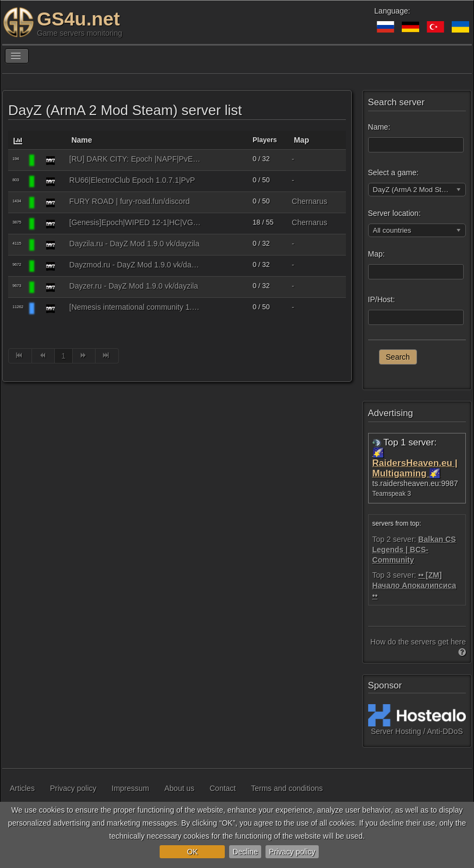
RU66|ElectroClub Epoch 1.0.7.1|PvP (132, 180)
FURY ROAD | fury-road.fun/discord (130, 201)
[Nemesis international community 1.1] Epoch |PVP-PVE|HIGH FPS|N (136, 307)
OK (192, 852)
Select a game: (393, 173)
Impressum (131, 788)
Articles (22, 788)
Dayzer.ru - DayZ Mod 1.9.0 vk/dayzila (134, 286)
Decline (245, 852)
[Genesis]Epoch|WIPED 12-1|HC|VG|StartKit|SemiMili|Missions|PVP (136, 222)
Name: (379, 127)
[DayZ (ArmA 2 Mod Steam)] (50, 160)
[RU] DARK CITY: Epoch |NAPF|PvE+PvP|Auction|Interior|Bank (136, 159)
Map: (377, 254)
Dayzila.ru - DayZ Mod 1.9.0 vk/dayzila (135, 244)
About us (179, 788)
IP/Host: (382, 299)
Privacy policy (292, 852)
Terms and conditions (287, 788)
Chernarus (309, 201)
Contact (223, 788)
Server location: (394, 213)
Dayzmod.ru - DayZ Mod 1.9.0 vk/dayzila (136, 265)
